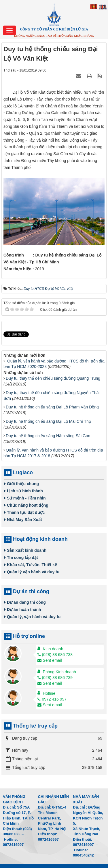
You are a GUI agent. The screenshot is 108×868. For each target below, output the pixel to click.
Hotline (49, 693)
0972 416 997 (52, 699)
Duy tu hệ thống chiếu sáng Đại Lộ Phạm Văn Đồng (52, 407)
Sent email (50, 660)
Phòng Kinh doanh (59, 672)
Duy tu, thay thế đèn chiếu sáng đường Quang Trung (53, 378)
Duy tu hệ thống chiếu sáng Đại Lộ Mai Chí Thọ (48, 421)
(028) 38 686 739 (55, 678)
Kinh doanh (53, 649)
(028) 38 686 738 (55, 655)
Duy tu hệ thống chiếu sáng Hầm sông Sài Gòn (48, 436)
